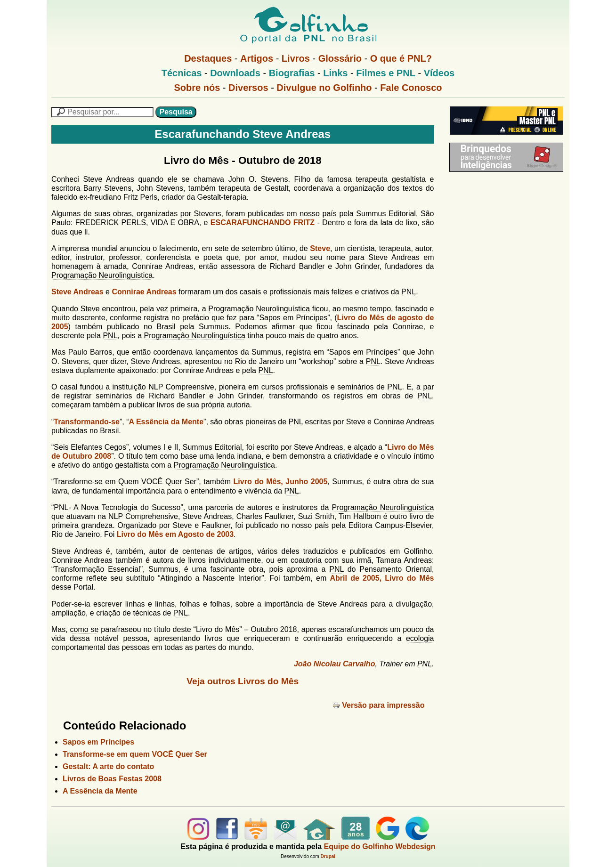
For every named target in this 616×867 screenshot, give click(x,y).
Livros (296, 58)
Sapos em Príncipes (98, 742)
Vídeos (439, 73)
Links (335, 73)
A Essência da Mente (166, 422)
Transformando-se (87, 422)
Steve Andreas (77, 292)
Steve (320, 248)
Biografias (292, 73)
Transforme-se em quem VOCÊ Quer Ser (135, 754)
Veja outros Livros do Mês (243, 681)
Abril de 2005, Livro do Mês (382, 578)
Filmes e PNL (386, 73)
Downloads (235, 73)
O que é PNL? (401, 58)
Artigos (257, 58)
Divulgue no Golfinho (324, 88)
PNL (409, 292)
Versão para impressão (378, 705)
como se (85, 629)
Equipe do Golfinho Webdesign (380, 847)
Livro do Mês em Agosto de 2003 (175, 534)
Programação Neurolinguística (102, 275)
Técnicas (182, 73)
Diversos (248, 88)
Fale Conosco (411, 88)
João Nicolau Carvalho (335, 664)
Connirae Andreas (144, 292)
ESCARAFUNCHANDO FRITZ (263, 223)
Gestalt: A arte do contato (108, 766)
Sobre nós (197, 88)
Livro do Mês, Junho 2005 (281, 482)
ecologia (420, 638)
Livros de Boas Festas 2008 (112, 779)
